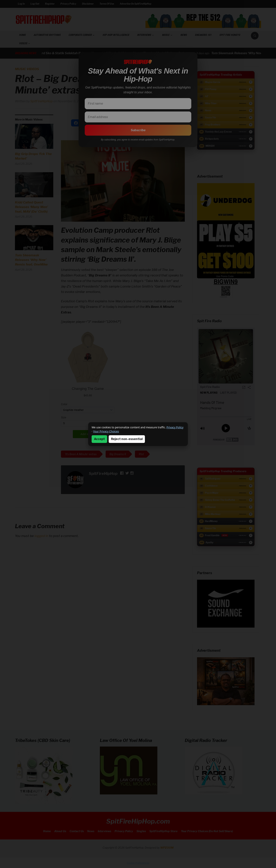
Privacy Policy (175, 427)
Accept (99, 439)
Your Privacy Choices (106, 431)
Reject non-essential (127, 439)
